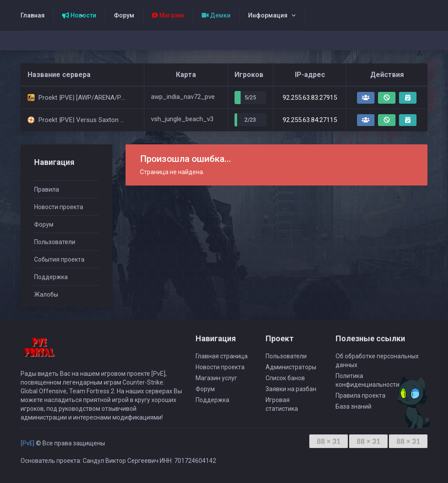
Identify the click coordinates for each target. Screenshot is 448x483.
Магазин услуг (216, 378)
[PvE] (28, 443)
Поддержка (51, 277)
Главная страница (222, 356)
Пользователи (55, 242)
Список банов (285, 378)
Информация (268, 15)
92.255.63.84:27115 (310, 120)
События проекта (59, 259)
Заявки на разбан (291, 389)
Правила (47, 189)
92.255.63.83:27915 (310, 98)
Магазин (168, 15)
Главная (33, 15)
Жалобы (46, 294)
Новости (79, 15)
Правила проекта (360, 395)
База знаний (353, 406)
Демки (216, 15)
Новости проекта (59, 207)
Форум (124, 15)
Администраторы (291, 367)
